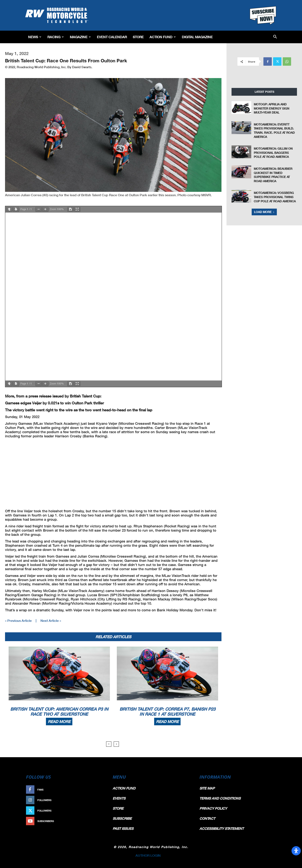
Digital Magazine (197, 37)
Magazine (80, 37)
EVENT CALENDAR (112, 37)
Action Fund (163, 37)
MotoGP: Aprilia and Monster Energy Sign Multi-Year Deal (271, 108)
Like (100, 790)
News (35, 37)
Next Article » (51, 620)
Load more (264, 212)
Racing (56, 37)
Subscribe (96, 821)
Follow (98, 800)
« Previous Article (18, 620)
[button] (275, 37)
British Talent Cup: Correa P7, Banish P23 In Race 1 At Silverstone (167, 711)
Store (138, 37)
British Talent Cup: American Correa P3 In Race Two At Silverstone (59, 711)
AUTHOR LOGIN (148, 855)
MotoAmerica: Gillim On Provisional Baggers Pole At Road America (273, 153)
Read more (59, 722)
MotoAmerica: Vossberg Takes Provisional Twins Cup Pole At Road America (275, 197)
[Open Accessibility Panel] (296, 851)
